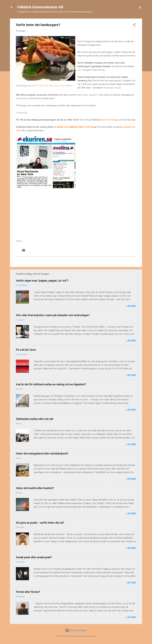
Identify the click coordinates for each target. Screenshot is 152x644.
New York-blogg (110, 120)
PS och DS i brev (26, 350)
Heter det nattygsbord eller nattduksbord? (42, 454)
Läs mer (131, 306)
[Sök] (140, 8)
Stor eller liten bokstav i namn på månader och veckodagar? (53, 315)
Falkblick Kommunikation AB (40, 7)
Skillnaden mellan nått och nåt (35, 419)
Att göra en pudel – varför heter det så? (40, 523)
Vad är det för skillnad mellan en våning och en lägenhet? (51, 384)
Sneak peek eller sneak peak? (34, 557)
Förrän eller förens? (28, 592)
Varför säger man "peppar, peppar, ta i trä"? (42, 281)
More (20, 241)
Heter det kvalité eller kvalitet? (35, 488)
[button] (134, 25)
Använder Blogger (76, 630)
